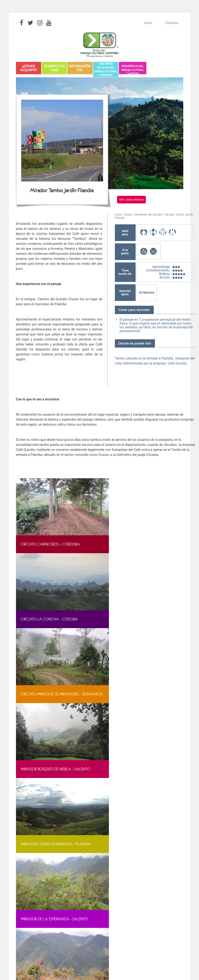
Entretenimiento (158, 270)
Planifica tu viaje (54, 68)
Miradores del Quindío (148, 215)
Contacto (172, 23)
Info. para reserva (131, 199)
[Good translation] (17, 903)
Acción (165, 277)
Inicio (148, 23)
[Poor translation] (29, 903)
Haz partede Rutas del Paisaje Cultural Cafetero (106, 69)
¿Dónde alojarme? (28, 68)
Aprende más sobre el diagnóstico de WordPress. (52, 872)
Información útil (80, 68)
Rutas (128, 215)
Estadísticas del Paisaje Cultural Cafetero (133, 69)
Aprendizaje (161, 267)
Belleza (165, 274)
